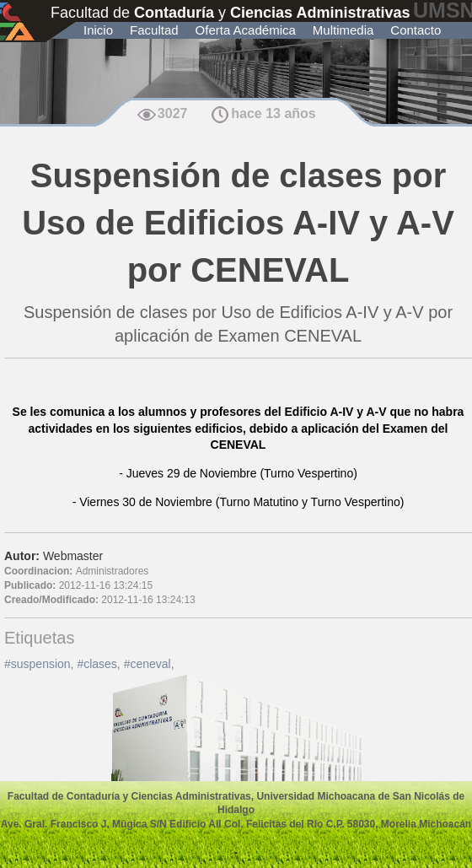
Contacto (416, 30)
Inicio (98, 30)
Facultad (154, 30)
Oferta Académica (246, 30)
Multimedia (343, 30)
